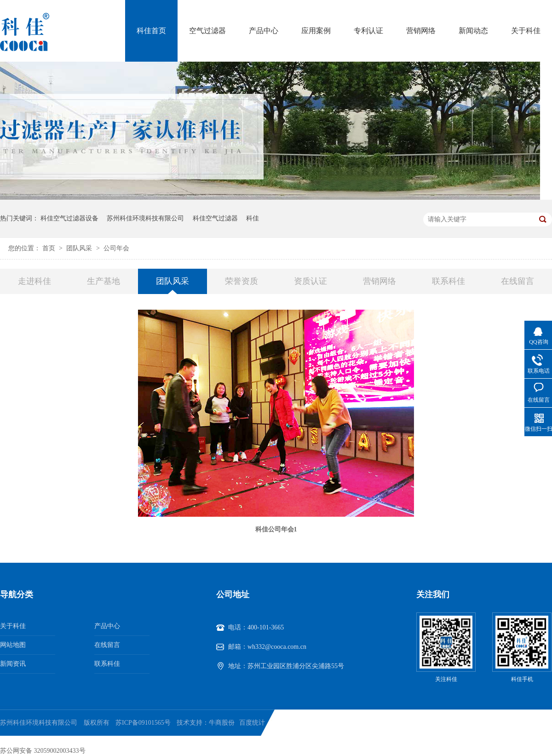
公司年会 (116, 248)
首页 (50, 248)
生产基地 (103, 281)
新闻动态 (473, 31)
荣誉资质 (241, 281)
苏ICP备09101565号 (143, 723)
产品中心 (264, 31)
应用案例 (316, 31)
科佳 (253, 218)
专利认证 (368, 31)
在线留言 (517, 281)
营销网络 (421, 31)
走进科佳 (34, 281)
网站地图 (13, 645)
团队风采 (80, 248)
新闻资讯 (13, 664)
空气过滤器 (207, 31)
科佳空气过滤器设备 (69, 218)
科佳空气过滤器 (215, 218)
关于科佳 (526, 31)
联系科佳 (448, 281)
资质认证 (310, 281)
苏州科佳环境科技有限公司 (145, 218)
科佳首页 (151, 31)
